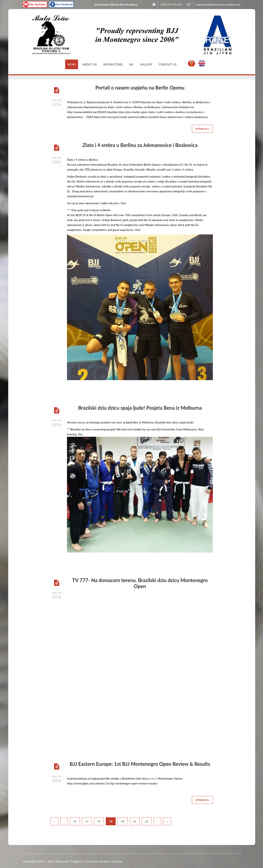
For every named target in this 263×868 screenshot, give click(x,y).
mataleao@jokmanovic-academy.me (218, 4)
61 (135, 821)
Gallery (146, 64)
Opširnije (202, 129)
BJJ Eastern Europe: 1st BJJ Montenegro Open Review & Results (140, 764)
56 (75, 821)
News (72, 64)
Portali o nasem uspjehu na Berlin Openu (140, 88)
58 (99, 821)
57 (87, 821)
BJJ (131, 64)
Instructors (113, 64)
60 (123, 821)
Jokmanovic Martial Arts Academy (116, 4)
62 (147, 821)
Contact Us (168, 64)
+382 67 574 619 (171, 4)
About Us (89, 64)
